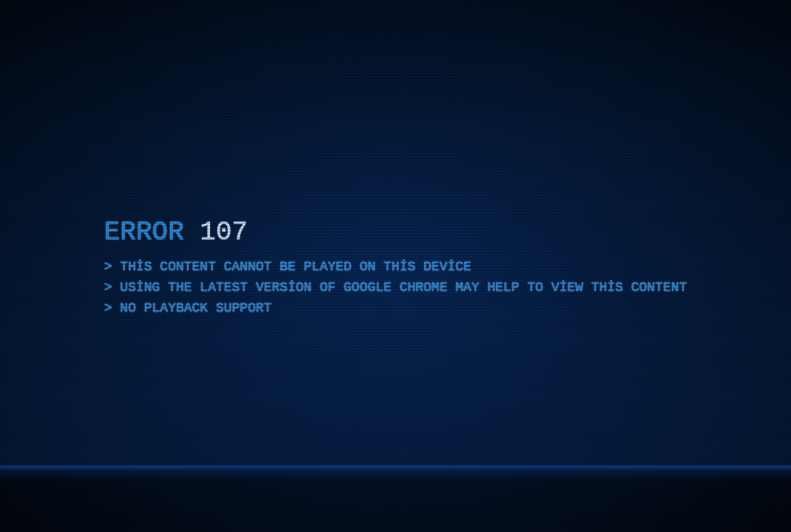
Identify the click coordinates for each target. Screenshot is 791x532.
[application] (395, 266)
